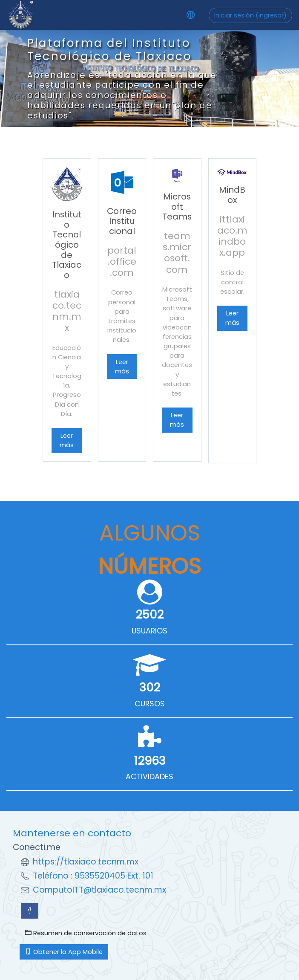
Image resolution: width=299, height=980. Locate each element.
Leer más (67, 440)
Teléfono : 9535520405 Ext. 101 (93, 876)
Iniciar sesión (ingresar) (250, 15)
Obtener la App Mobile (64, 952)
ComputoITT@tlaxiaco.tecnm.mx (99, 890)
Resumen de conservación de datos (86, 933)
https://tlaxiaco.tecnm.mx (86, 862)
